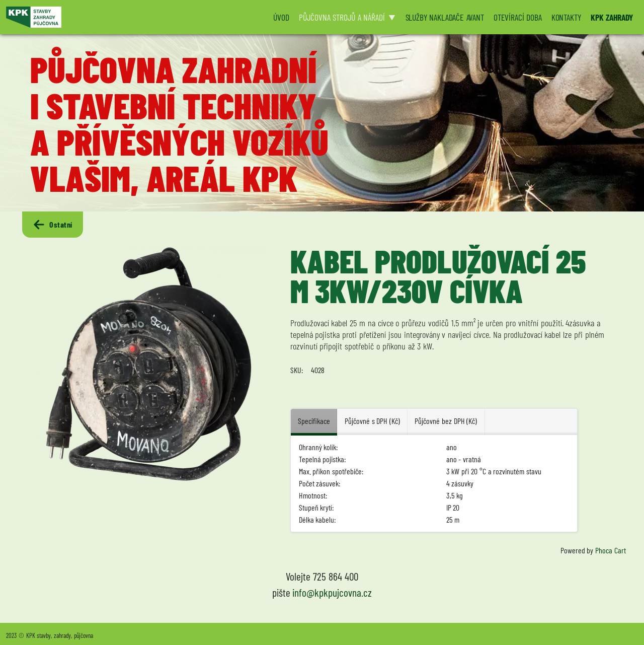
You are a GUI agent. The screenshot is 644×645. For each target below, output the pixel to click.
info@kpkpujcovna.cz (332, 592)
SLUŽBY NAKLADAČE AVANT (445, 17)
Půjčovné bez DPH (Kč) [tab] (446, 421)
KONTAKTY (566, 17)
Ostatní (52, 225)
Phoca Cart (611, 550)
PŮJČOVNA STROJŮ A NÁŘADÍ (342, 17)
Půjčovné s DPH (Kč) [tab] (372, 421)
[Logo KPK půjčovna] (133, 17)
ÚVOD (281, 17)
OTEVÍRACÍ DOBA (518, 17)
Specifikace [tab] (314, 421)
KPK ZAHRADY (612, 17)
